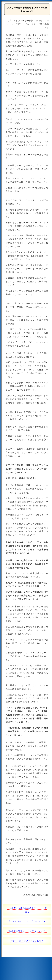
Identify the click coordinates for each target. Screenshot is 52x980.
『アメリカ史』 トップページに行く (27, 921)
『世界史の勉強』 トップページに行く (27, 931)
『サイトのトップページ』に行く (27, 941)
